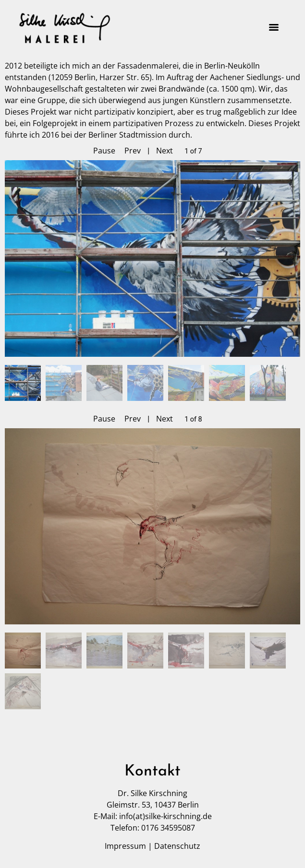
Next (165, 151)
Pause (104, 151)
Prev (133, 151)
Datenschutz (177, 846)
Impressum (125, 846)
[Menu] (274, 27)
